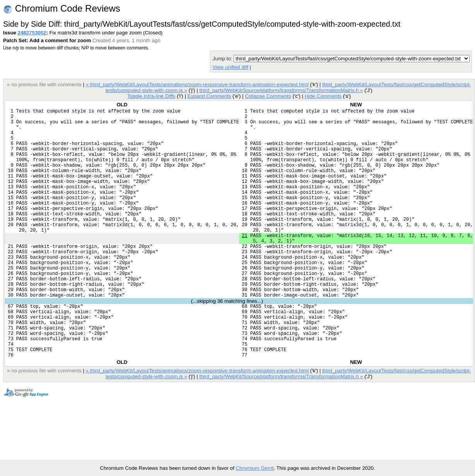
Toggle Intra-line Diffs (151, 96)
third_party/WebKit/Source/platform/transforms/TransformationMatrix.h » (281, 90)
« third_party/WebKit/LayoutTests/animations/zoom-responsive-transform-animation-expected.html (197, 84)
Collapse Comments (268, 96)
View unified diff (230, 67)
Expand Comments (209, 96)
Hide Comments (323, 96)
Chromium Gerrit (255, 468)
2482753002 (32, 33)
